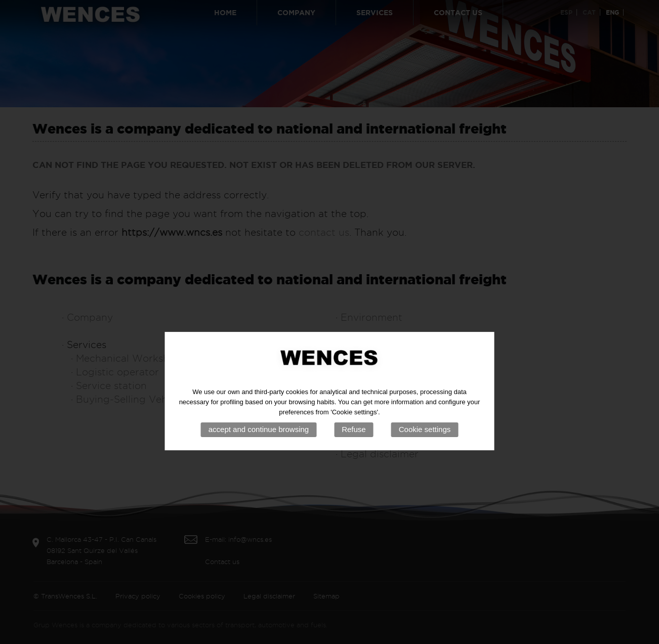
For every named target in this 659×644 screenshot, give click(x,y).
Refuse (354, 444)
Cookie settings (425, 444)
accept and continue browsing (259, 444)
